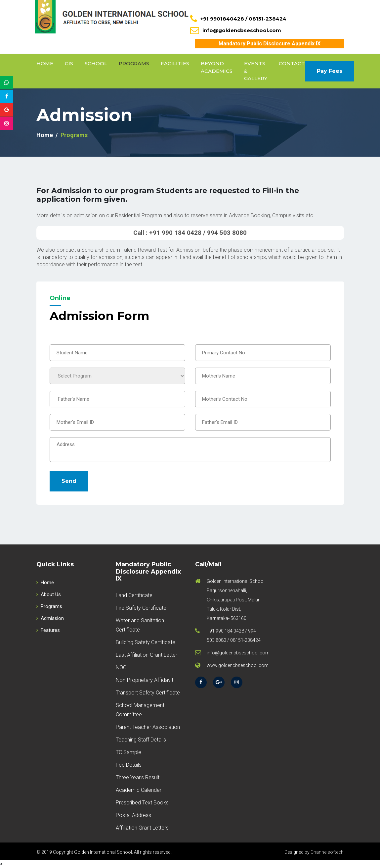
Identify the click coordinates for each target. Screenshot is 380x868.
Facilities (175, 63)
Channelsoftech (327, 852)
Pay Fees (330, 71)
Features (48, 630)
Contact (292, 63)
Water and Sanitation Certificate (140, 625)
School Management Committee (140, 710)
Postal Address (133, 815)
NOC (121, 667)
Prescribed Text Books (142, 803)
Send (69, 481)
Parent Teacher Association (148, 727)
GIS (69, 63)
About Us (49, 594)
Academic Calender (139, 790)
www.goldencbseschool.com (238, 665)
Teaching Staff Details (141, 740)
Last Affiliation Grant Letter (147, 655)
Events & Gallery (256, 71)
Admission (50, 618)
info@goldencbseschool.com (242, 30)
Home (45, 63)
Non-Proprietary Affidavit (145, 680)
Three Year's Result (138, 777)
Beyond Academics (217, 67)
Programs (134, 63)
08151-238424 (268, 19)
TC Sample (128, 752)
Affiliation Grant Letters (142, 828)
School (96, 63)
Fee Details (129, 765)
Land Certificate (134, 595)
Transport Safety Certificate (148, 693)
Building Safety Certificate (146, 642)
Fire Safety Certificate (141, 608)
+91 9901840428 (222, 19)
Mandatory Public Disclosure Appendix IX (270, 44)
